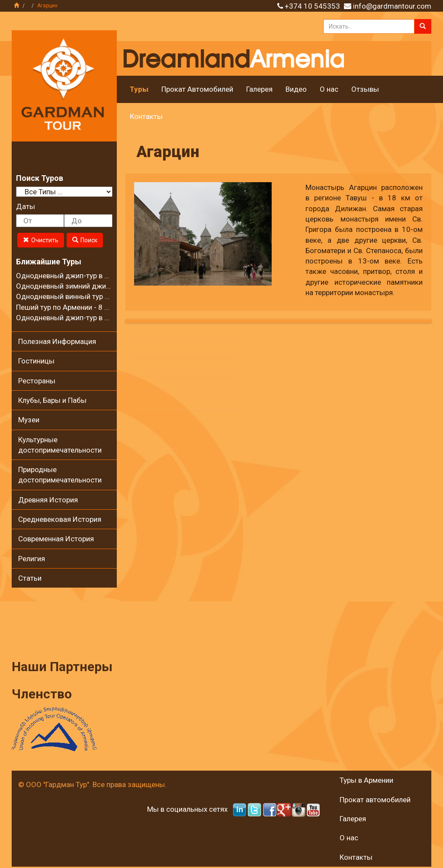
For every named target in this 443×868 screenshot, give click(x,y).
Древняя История (48, 500)
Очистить (41, 240)
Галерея (259, 89)
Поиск (85, 240)
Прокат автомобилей (375, 800)
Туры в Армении (366, 780)
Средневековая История (60, 519)
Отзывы (365, 89)
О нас (329, 89)
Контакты (146, 116)
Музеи (29, 420)
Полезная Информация (57, 341)
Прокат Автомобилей (197, 89)
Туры (139, 89)
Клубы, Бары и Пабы (52, 400)
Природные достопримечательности (60, 475)
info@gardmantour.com (392, 6)
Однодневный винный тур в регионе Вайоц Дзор (98, 296)
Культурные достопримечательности (60, 445)
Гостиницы (36, 361)
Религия (32, 559)
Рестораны (37, 381)
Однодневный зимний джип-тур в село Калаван (96, 286)
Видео (296, 89)
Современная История (56, 539)
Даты (26, 206)
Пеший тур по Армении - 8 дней (68, 307)
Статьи (30, 578)
